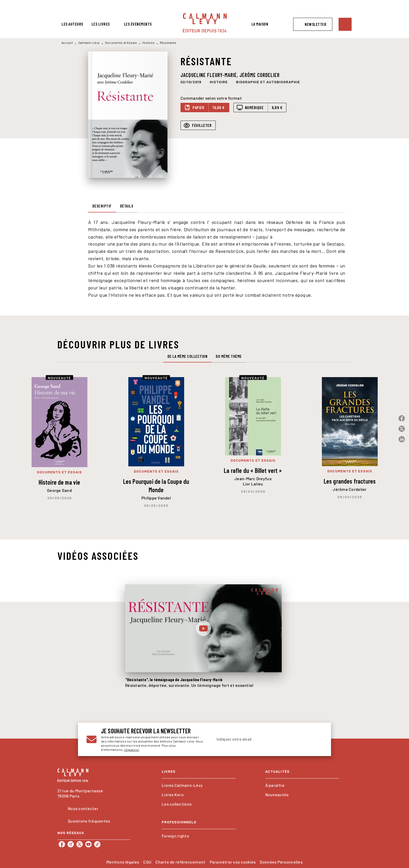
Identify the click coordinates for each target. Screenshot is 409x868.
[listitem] (62, 844)
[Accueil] (205, 23)
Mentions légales (123, 862)
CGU (147, 862)
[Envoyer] (316, 739)
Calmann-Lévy (89, 43)
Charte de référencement (180, 862)
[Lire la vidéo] (203, 628)
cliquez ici (132, 750)
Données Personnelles (281, 862)
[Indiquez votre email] (261, 739)
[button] (313, 24)
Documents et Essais (121, 43)
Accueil (67, 43)
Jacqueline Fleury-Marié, (210, 75)
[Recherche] (345, 24)
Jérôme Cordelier (260, 75)
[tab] (72, 24)
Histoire (148, 43)
